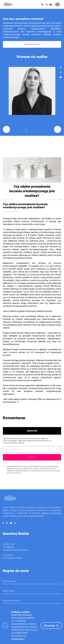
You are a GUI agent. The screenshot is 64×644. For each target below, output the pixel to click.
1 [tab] (26, 129)
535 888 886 (9, 547)
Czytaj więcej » (18, 639)
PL (47, 4)
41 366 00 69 (9, 544)
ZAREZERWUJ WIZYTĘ (32, 44)
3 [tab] (38, 130)
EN (51, 4)
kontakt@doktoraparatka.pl (15, 550)
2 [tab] (32, 130)
